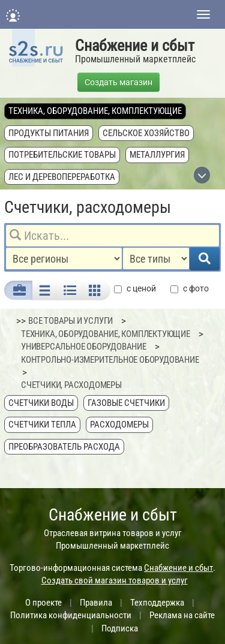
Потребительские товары (62, 155)
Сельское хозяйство (146, 133)
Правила (96, 603)
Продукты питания (49, 133)
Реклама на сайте (182, 615)
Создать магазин (118, 82)
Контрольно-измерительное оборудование (110, 360)
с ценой (135, 289)
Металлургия (157, 155)
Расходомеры (119, 425)
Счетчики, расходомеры (71, 385)
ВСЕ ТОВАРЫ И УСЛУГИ (70, 321)
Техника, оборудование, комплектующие (95, 111)
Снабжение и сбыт (135, 46)
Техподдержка (157, 603)
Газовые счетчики (126, 403)
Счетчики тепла (42, 425)
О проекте (43, 603)
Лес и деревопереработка (62, 177)
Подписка (120, 628)
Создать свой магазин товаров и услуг (115, 580)
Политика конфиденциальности (71, 615)
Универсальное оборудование (84, 347)
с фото (190, 289)
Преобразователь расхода (64, 447)
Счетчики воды (41, 403)
